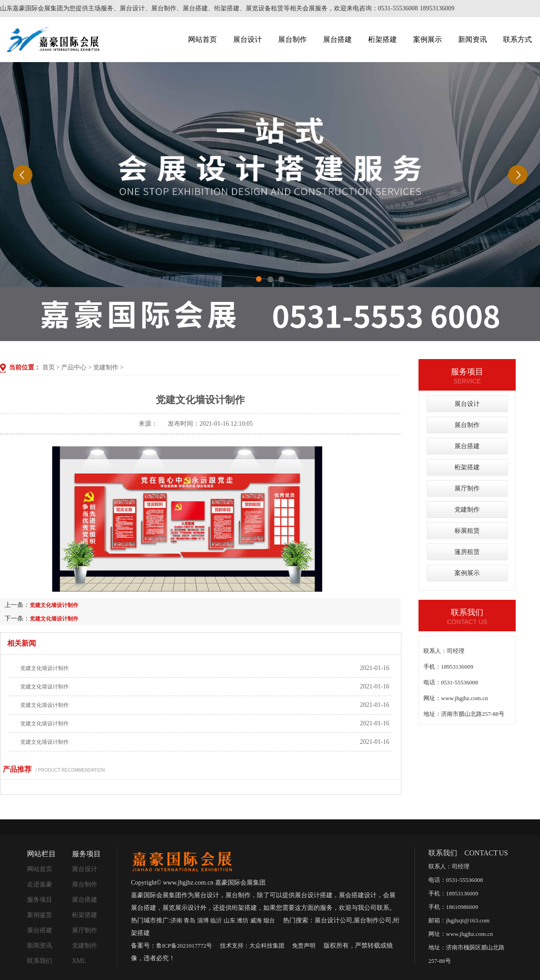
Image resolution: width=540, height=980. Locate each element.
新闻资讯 (472, 39)
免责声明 (304, 946)
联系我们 (40, 961)
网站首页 (202, 39)
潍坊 (243, 920)
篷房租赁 (467, 552)
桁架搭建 (382, 39)
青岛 (189, 920)
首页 (49, 367)
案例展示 (427, 39)
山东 (229, 920)
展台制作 (292, 39)
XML (79, 961)
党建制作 (106, 367)
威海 (256, 920)
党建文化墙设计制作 (54, 605)
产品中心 (74, 367)
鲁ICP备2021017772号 (184, 946)
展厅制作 (467, 488)
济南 (176, 920)
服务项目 (40, 900)
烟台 (269, 920)
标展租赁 (467, 531)
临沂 (216, 920)
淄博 (203, 920)
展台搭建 (337, 39)
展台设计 (247, 39)
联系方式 (517, 39)
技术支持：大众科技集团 (252, 946)
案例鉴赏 (40, 915)
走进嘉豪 (40, 884)
